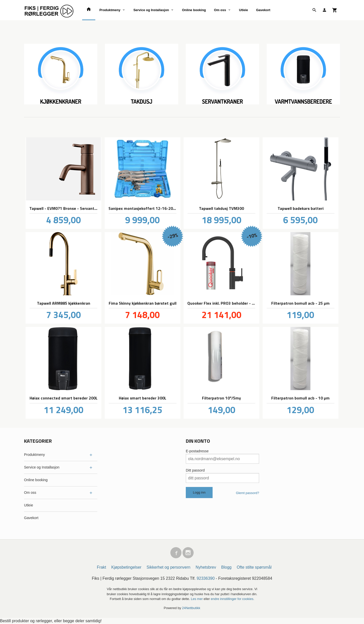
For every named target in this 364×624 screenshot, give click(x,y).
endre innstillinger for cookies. (233, 599)
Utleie (244, 10)
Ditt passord (195, 470)
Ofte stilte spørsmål (254, 567)
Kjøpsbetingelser (126, 567)
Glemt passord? (247, 493)
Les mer (197, 599)
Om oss (220, 10)
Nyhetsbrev (206, 567)
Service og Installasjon (151, 10)
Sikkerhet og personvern (168, 567)
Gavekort (263, 10)
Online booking (194, 10)
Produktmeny (110, 10)
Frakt (101, 567)
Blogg (226, 567)
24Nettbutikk (191, 608)
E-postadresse (197, 451)
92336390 (206, 578)
